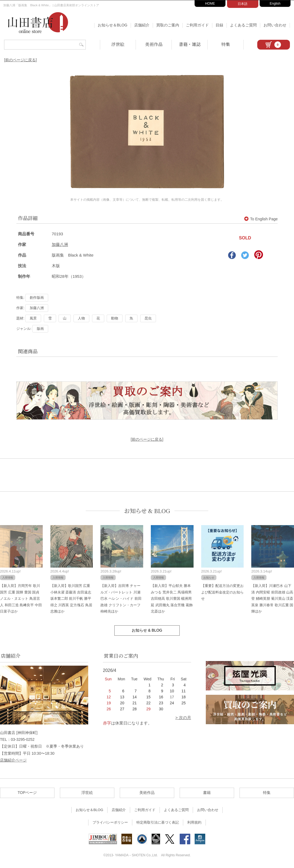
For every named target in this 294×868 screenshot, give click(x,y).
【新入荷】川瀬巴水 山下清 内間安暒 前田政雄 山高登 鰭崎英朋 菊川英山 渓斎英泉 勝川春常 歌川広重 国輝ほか (272, 599)
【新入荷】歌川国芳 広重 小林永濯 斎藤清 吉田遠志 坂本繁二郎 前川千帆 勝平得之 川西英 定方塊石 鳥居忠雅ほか (71, 599)
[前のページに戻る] (20, 60)
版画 (40, 329)
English (275, 4)
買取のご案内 (168, 25)
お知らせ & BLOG (147, 511)
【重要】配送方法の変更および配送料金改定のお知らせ (222, 592)
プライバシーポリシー (110, 822)
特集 (226, 44)
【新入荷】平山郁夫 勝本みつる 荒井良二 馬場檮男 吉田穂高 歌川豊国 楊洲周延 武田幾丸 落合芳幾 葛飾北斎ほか (172, 599)
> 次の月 (183, 718)
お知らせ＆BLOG (113, 25)
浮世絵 (118, 44)
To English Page (261, 219)
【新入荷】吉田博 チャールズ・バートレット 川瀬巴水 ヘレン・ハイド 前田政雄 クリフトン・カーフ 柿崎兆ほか (121, 599)
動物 (115, 318)
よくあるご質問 (243, 25)
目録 (219, 25)
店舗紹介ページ (13, 760)
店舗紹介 (142, 25)
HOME (210, 4)
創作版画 (37, 298)
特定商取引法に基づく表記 (158, 822)
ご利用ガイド (197, 25)
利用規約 (194, 822)
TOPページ (27, 793)
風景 (33, 318)
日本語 (243, 4)
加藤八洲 (60, 244)
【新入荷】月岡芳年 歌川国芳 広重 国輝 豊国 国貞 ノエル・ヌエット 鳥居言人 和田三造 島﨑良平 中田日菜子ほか (21, 599)
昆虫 (148, 318)
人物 (81, 318)
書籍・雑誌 (190, 44)
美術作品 (154, 44)
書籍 (207, 793)
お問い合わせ (275, 25)
